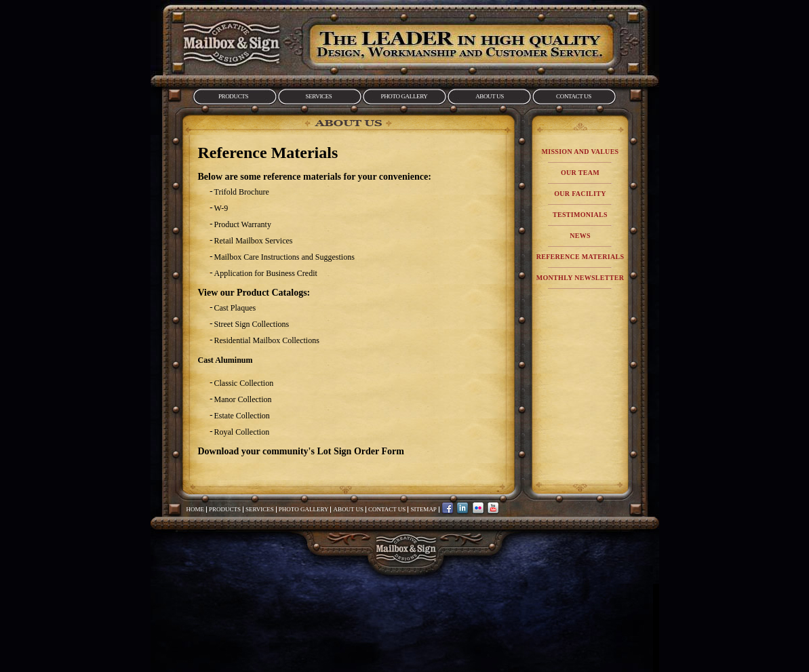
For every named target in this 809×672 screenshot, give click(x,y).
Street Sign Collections (252, 324)
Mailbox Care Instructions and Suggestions (284, 257)
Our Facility (580, 194)
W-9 (221, 208)
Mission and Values (580, 152)
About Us (490, 96)
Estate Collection (242, 416)
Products (233, 96)
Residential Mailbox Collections (267, 340)
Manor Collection (243, 399)
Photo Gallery (404, 96)
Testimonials (580, 215)
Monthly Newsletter (580, 278)
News (580, 236)
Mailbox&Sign (231, 43)
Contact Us (574, 96)
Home (196, 509)
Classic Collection (244, 383)
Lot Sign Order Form (360, 451)
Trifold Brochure (242, 192)
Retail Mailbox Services (254, 241)
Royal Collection (242, 432)
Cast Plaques (235, 308)
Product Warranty (243, 224)
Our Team (580, 173)
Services (319, 96)
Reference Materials (580, 257)
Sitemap (423, 509)
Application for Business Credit (266, 273)
